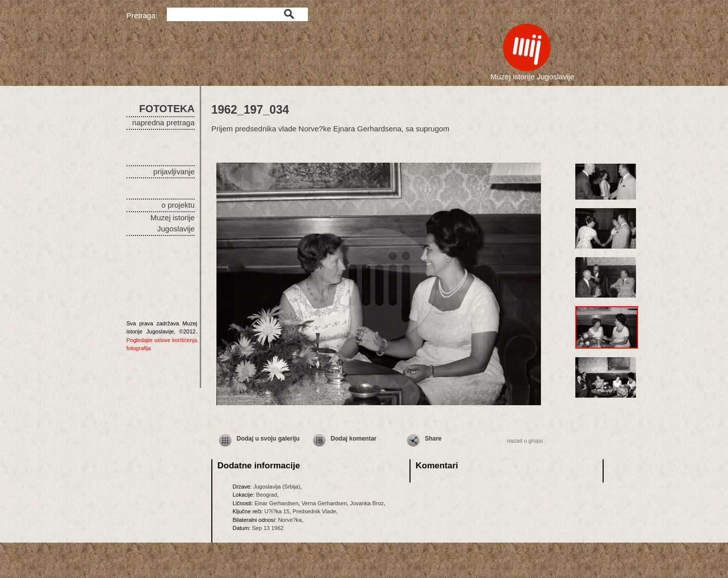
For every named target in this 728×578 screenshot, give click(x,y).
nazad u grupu (525, 441)
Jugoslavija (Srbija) (277, 487)
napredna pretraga (164, 123)
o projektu (178, 205)
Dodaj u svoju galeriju (268, 439)
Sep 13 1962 (268, 528)
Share (433, 439)
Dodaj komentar (354, 439)
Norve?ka (290, 520)
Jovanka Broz (367, 503)
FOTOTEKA (167, 109)
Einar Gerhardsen (276, 503)
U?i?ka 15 (277, 511)
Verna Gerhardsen (324, 503)
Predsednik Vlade (314, 511)
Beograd (266, 495)
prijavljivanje (174, 172)
